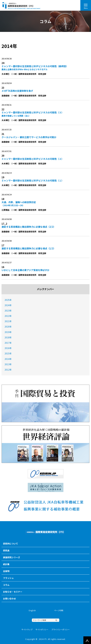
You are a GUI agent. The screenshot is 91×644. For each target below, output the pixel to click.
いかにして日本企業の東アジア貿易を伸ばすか (25, 270)
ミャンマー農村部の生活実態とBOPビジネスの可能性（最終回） (44, 68)
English (32, 610)
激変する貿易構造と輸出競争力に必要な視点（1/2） (29, 248)
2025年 (8, 300)
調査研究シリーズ (12, 557)
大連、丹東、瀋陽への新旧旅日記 (44, 204)
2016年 (8, 348)
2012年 (8, 370)
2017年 (8, 343)
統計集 (6, 564)
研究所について (11, 544)
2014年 (8, 359)
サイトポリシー (42, 629)
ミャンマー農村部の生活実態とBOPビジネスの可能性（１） (33, 180)
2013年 (8, 364)
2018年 (8, 337)
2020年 (8, 327)
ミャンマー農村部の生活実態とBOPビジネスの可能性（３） (44, 114)
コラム (6, 585)
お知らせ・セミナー (13, 592)
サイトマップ (27, 629)
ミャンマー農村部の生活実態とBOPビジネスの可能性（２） (33, 159)
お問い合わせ (9, 599)
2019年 (8, 332)
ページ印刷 (59, 610)
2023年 (8, 311)
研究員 (6, 550)
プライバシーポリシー (61, 629)
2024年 (8, 305)
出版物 (6, 571)
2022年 (8, 316)
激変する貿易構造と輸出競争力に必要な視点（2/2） (29, 227)
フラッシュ (8, 578)
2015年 (8, 353)
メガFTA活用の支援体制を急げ (17, 91)
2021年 (8, 321)
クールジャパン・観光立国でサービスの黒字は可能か (29, 137)
